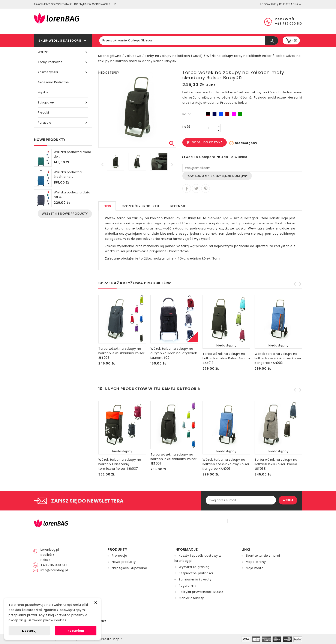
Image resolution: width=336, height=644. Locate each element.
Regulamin (179, 21)
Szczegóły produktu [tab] (141, 206)
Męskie (43, 92)
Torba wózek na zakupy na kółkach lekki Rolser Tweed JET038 (276, 464)
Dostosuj (29, 631)
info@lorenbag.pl (54, 570)
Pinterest (205, 188)
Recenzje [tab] (178, 206)
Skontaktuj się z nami (263, 556)
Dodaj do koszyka (205, 142)
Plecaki (43, 112)
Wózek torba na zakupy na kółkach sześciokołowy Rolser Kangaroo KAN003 (278, 358)
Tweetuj (196, 188)
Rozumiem (76, 631)
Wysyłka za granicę (194, 567)
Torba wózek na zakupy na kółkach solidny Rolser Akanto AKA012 (226, 358)
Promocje (120, 556)
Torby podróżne (63, 62)
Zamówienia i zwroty (195, 579)
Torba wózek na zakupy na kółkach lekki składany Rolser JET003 (121, 353)
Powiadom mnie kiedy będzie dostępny (217, 176)
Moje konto (255, 568)
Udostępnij (187, 188)
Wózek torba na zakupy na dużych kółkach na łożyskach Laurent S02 (174, 353)
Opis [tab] (107, 206)
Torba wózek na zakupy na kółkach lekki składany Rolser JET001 (173, 459)
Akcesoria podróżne (53, 82)
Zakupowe (63, 103)
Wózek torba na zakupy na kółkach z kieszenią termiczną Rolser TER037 (120, 464)
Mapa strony (256, 562)
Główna (154, 21)
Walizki (63, 52)
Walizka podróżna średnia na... (68, 174)
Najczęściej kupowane (130, 568)
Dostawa (205, 21)
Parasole (63, 123)
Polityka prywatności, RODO (201, 592)
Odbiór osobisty (191, 598)
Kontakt (230, 21)
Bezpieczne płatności (196, 573)
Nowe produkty (124, 562)
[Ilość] (211, 128)
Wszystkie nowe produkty (65, 214)
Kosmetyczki (63, 72)
